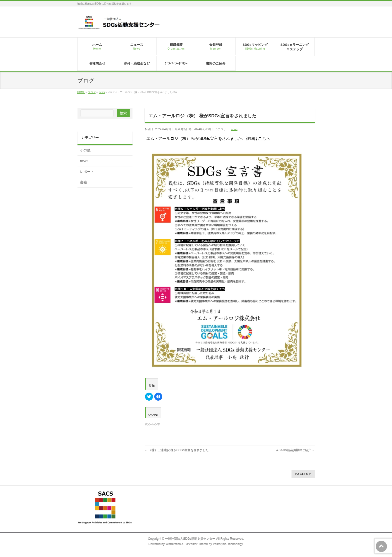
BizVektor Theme (196, 544)
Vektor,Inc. (220, 544)
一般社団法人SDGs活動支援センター (190, 539)
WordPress (173, 544)
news (234, 129)
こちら (264, 138)
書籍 (83, 182)
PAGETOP (303, 474)
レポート (87, 172)
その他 (85, 150)
